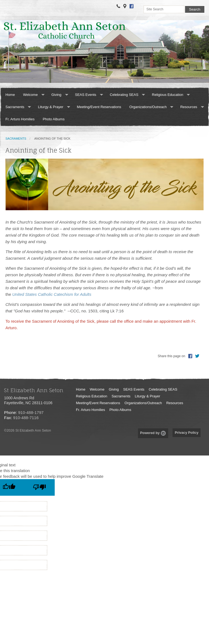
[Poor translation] (39, 487)
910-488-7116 (26, 418)
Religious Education (167, 95)
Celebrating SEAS (124, 95)
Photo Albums (54, 119)
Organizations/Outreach (148, 107)
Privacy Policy (187, 433)
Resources (189, 107)
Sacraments (15, 107)
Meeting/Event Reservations (99, 107)
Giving (56, 95)
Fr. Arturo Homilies (20, 119)
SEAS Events (86, 95)
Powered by (153, 433)
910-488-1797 (31, 412)
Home (10, 95)
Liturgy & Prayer (50, 107)
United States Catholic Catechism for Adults (52, 294)
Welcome (30, 95)
